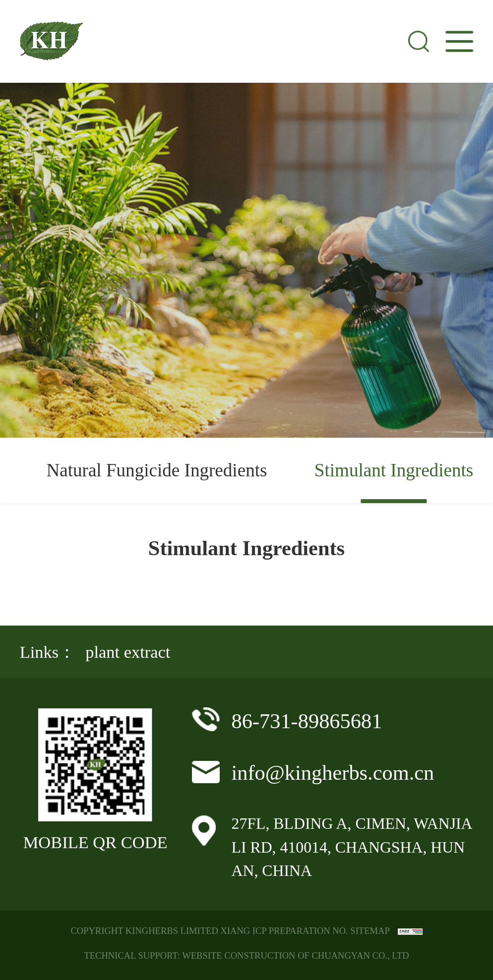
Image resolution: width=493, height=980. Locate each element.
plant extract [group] (128, 652)
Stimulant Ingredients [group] (394, 470)
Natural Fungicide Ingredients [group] (156, 470)
